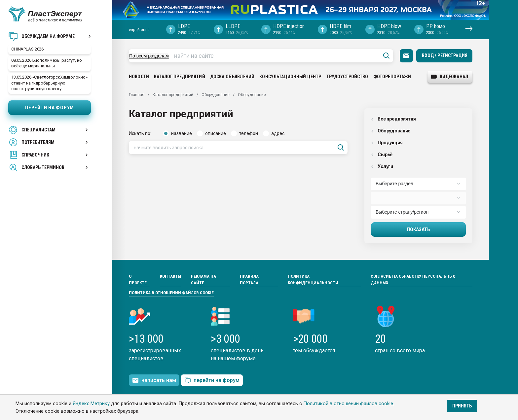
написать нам (154, 380)
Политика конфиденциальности (313, 280)
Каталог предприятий (180, 77)
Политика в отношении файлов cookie (171, 293)
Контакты (170, 276)
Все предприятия (393, 119)
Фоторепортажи (392, 77)
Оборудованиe (391, 131)
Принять (462, 406)
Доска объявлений (232, 77)
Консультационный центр (290, 77)
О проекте (138, 280)
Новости (139, 77)
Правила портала (249, 280)
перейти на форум (212, 381)
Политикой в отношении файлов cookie (348, 403)
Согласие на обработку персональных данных (413, 280)
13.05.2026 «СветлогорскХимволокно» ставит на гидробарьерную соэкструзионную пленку (49, 83)
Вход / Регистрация (445, 55)
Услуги (382, 166)
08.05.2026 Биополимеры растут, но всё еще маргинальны (47, 63)
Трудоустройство (347, 77)
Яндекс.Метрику (91, 403)
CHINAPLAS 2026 (27, 49)
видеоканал (450, 77)
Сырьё (382, 155)
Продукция (387, 143)
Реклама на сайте (203, 280)
